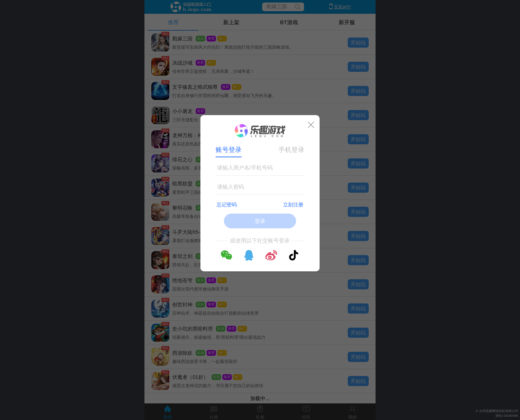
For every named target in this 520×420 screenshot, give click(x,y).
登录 (260, 221)
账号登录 (229, 150)
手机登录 (291, 150)
